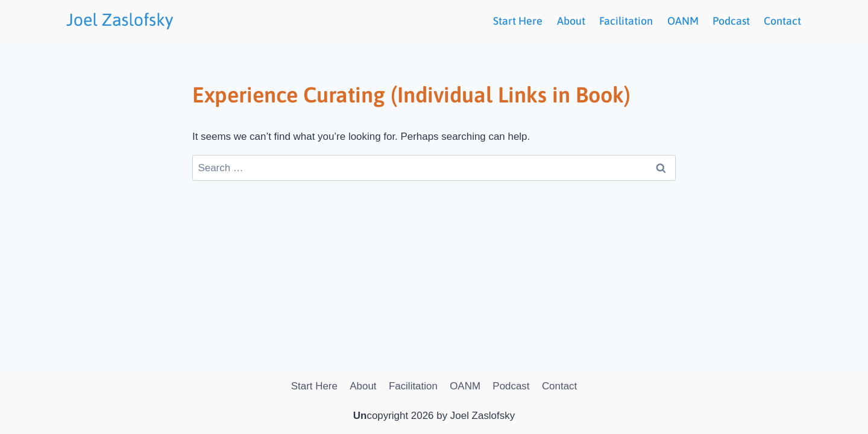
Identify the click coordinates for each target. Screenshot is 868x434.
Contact (782, 21)
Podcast (731, 21)
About (571, 21)
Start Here (518, 21)
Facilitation (626, 21)
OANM (683, 21)
